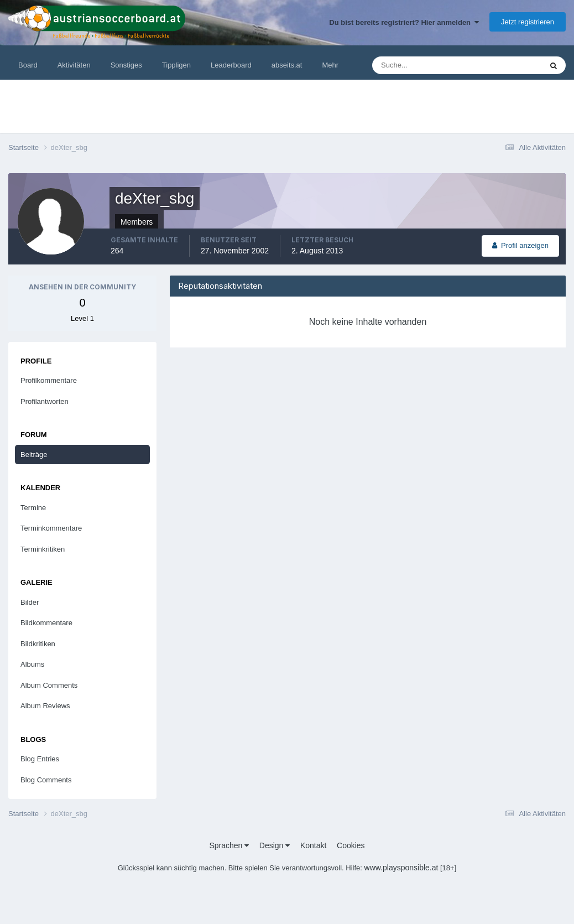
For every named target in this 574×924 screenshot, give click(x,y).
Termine (33, 508)
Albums (32, 664)
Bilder (30, 602)
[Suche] (423, 65)
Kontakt (313, 845)
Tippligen (176, 65)
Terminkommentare (51, 528)
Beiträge (34, 455)
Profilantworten (45, 401)
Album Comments (49, 685)
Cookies (351, 845)
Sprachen (229, 845)
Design (275, 845)
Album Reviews (45, 706)
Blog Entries (40, 759)
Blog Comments (46, 780)
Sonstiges (126, 65)
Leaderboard (231, 65)
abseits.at (287, 65)
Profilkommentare (49, 380)
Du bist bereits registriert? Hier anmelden (404, 22)
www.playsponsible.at (401, 868)
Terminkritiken (43, 549)
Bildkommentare (46, 623)
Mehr (330, 65)
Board (28, 65)
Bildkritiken (38, 644)
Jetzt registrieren (528, 22)
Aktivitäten (74, 65)
